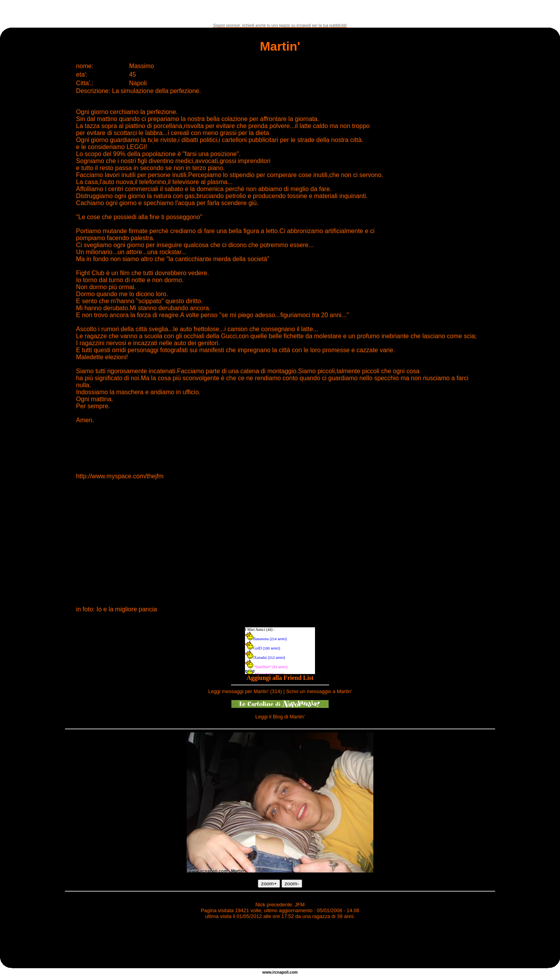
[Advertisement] (280, 12)
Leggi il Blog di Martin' (280, 717)
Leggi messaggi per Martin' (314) (245, 691)
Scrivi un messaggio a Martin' (319, 691)
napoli (283, 972)
